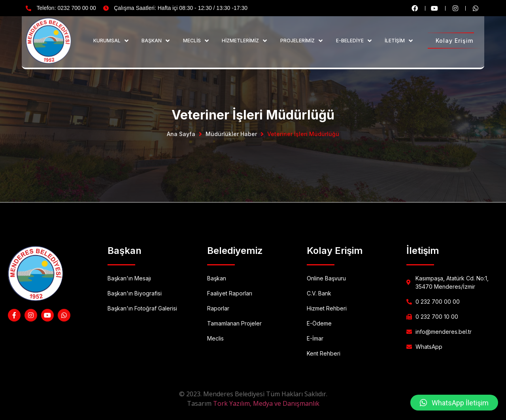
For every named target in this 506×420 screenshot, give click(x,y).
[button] (454, 403)
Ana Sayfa (181, 134)
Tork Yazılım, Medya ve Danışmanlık (266, 403)
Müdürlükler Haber (231, 134)
